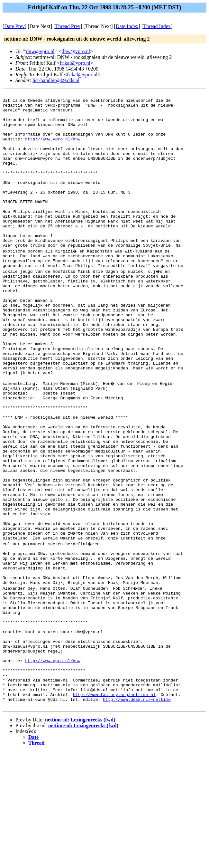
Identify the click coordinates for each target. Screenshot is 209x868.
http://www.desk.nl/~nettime (137, 815)
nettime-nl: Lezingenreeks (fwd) (80, 837)
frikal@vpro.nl (75, 63)
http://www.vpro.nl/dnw (53, 148)
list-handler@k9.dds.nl (56, 80)
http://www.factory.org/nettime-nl (114, 809)
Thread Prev (68, 26)
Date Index (127, 26)
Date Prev (14, 26)
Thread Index (157, 26)
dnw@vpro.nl (40, 51)
